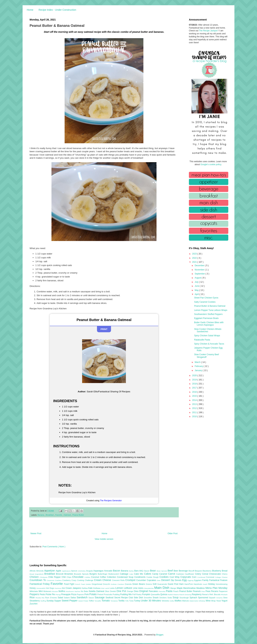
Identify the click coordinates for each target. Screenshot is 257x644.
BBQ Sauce (145, 571)
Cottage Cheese (221, 577)
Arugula (90, 571)
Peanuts (197, 591)
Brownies (69, 574)
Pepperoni (223, 591)
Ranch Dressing (186, 595)
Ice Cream (67, 588)
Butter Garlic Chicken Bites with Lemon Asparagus (209, 324)
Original (144, 591)
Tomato (106, 601)
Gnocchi (107, 584)
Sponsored (204, 598)
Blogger (160, 635)
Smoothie (148, 598)
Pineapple (66, 594)
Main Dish (162, 588)
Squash (213, 598)
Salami (67, 598)
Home (30, 10)
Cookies (165, 577)
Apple (59, 571)
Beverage (184, 571)
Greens (149, 584)
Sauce (91, 598)
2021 (195, 262)
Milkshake (34, 591)
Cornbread (202, 577)
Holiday (212, 584)
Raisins (176, 595)
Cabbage (124, 574)
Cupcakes (152, 580)
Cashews (180, 574)
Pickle (49, 594)
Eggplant (198, 580)
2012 (195, 408)
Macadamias (149, 588)
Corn (195, 577)
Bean (153, 571)
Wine (208, 601)
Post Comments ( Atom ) (54, 547)
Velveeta (166, 601)
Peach (176, 591)
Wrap (214, 601)
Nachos (78, 591)
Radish (171, 595)
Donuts (178, 580)
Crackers (59, 580)
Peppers (35, 594)
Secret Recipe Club (124, 598)
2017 (195, 388)
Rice (33, 597)
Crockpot (131, 580)
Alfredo (33, 571)
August (198, 278)
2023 (195, 254)
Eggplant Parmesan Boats (206, 318)
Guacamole (162, 584)
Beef (171, 571)
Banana (41, 515)
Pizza (74, 594)
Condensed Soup (126, 577)
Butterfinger (103, 574)
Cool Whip (175, 577)
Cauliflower (190, 574)
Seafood (110, 598)
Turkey (137, 601)
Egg (185, 580)
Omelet (113, 591)
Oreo (136, 591)
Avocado (109, 571)
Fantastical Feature (218, 580)
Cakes (148, 574)
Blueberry (217, 571)
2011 (195, 412)
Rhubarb (224, 595)
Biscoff (192, 571)
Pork (87, 594)
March (198, 362)
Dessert (166, 580)
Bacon (117, 571)
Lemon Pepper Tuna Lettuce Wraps (211, 310)
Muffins (62, 591)
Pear (203, 591)
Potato (93, 594)
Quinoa (164, 594)
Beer (176, 571)
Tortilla (122, 601)
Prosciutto (108, 594)
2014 (195, 400)
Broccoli (60, 574)
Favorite (59, 515)
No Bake (85, 591)
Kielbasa (97, 588)
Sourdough (184, 598)
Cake (132, 574)
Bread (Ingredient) (37, 574)
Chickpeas (44, 577)
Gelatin (89, 584)
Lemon (119, 588)
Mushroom (70, 591)
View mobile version (104, 539)
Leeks (112, 588)
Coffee (103, 577)
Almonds (40, 571)
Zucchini (34, 604)
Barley (132, 571)
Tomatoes (114, 601)
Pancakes (154, 591)
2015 (195, 396)
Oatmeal (68, 515)
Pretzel (101, 594)
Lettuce (128, 588)
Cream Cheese (103, 580)
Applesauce (67, 571)
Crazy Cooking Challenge (83, 580)
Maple (180, 588)
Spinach (194, 598)
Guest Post (173, 584)
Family (206, 580)
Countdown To (38, 580)
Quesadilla (156, 594)
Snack (156, 598)
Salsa (74, 598)
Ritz (43, 598)
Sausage (100, 597)
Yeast (219, 601)
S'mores (54, 598)
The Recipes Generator (111, 501)
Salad (61, 598)
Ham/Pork (189, 584)
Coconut (95, 577)
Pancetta (162, 591)
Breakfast (50, 515)
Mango (174, 588)
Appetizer (50, 571)
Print (104, 329)
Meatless (201, 588)
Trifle (127, 601)
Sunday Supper (54, 601)
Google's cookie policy (211, 164)
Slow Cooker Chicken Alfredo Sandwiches (208, 330)
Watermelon (194, 601)
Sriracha (220, 598)
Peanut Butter (78, 515)
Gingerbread (97, 584)
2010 (195, 416)
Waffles (178, 601)
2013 (195, 404)
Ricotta (39, 598)
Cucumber (141, 580)
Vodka (172, 601)
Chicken (35, 577)
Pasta (170, 591)
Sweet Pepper (70, 601)
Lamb (107, 588)
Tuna (132, 601)
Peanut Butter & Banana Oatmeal (210, 306)
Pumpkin (147, 594)
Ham (182, 584)
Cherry (225, 574)
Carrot (172, 574)
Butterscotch (114, 574)
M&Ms (141, 588)
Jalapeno (77, 588)
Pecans (215, 591)
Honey (33, 588)
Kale (91, 588)
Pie (54, 594)
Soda (170, 598)
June (197, 286)
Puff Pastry (137, 594)
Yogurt (224, 601)
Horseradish (41, 588)
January (199, 370)
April (197, 294)
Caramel (164, 574)
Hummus (58, 588)
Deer (159, 580)
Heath (205, 584)
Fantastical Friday (40, 584)
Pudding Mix (126, 594)
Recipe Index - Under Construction (57, 10)
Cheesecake (216, 574)
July (197, 282)
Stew (225, 598)
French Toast (80, 584)
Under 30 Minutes (151, 601)
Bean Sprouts (162, 571)
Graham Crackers (118, 584)
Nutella (93, 591)
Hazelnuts (198, 584)
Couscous (51, 580)
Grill (155, 584)
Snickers (163, 598)
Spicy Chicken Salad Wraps (207, 336)
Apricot (74, 571)
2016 (195, 392)
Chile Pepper (55, 577)
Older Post (173, 533)
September (200, 274)
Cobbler (88, 577)
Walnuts (186, 601)
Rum (48, 598)
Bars (137, 571)
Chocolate (78, 577)
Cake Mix (139, 574)
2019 (195, 380)
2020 (195, 376)
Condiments (140, 577)
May (197, 290)
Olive (107, 591)
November (200, 270)
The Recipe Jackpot (208, 31)
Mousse (55, 591)
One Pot (122, 591)
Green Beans (139, 584)
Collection (112, 577)
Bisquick (199, 571)
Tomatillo (98, 601)
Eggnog (191, 580)
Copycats (186, 577)
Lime (136, 588)
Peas (208, 591)
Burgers (94, 574)
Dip (173, 580)
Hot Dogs (50, 588)
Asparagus (99, 571)
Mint (41, 591)
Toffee (92, 601)
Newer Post (36, 533)
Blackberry (207, 571)
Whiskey (202, 601)
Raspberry (197, 594)
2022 (195, 258)
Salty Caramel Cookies (205, 302)
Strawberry (35, 601)
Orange (130, 591)
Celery (199, 574)
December (200, 266)
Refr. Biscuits (215, 594)
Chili (64, 577)
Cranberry (67, 580)
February (199, 366)
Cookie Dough (153, 577)
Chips (69, 577)
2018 (195, 384)
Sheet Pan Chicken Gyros (206, 298)
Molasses (48, 591)
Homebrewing (222, 584)
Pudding (117, 594)
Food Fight (69, 584)
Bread (225, 571)
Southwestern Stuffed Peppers (208, 314)
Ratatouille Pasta (202, 340)
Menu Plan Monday (216, 588)
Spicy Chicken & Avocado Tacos (209, 344)
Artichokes (82, 571)
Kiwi (103, 588)
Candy (156, 574)
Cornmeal (211, 577)
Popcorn (81, 594)
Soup (176, 597)
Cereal (206, 574)
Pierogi (58, 595)
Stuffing (44, 601)
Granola (129, 584)
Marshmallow (190, 588)
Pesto (43, 594)
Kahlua (85, 588)
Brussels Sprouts (82, 574)
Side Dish (139, 598)
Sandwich (82, 597)
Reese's (206, 594)
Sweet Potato (84, 601)
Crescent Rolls (119, 580)
